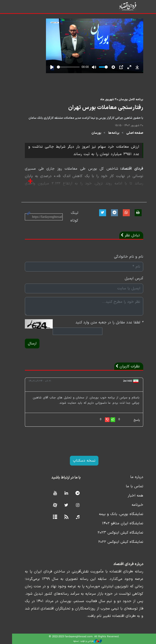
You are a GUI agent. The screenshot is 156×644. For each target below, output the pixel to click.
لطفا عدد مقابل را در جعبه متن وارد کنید (103, 322)
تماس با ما (128, 486)
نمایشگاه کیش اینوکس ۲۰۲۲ (115, 542)
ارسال (26, 344)
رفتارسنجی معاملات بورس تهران (100, 108)
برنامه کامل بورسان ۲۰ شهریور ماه (116, 99)
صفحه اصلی (129, 133)
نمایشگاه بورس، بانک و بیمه (115, 514)
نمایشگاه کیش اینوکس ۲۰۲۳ (114, 533)
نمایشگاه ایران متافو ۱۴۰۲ (117, 523)
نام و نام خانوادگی (123, 257)
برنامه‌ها (108, 133)
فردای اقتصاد (125, 6)
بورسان (90, 133)
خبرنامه (131, 505)
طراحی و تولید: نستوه (82, 641)
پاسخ (131, 420)
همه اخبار (129, 496)
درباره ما (131, 477)
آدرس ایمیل (128, 278)
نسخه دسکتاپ (78, 461)
